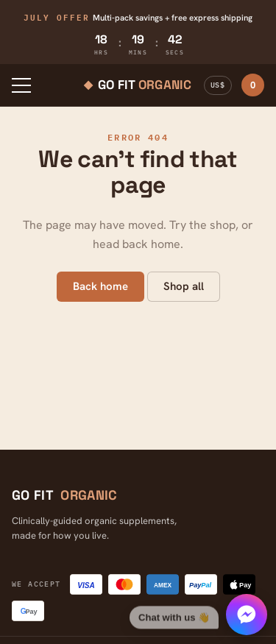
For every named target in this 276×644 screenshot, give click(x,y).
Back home (100, 286)
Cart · (253, 85)
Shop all (184, 286)
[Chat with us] (198, 615)
